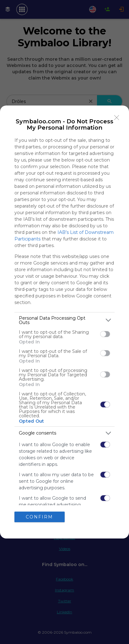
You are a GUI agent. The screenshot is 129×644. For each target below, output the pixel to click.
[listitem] (64, 320)
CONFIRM (39, 517)
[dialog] (64, 322)
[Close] (117, 118)
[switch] (105, 334)
